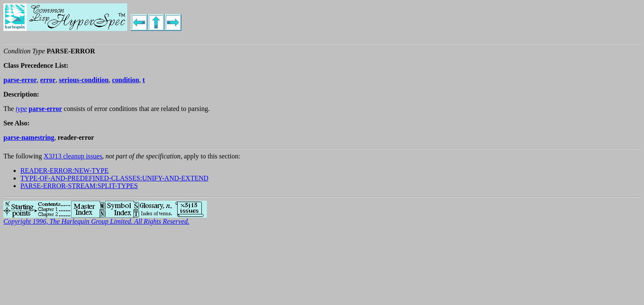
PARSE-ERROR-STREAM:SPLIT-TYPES (79, 186)
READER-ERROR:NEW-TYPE (64, 171)
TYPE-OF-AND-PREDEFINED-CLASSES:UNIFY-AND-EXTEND (114, 178)
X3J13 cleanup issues (73, 156)
